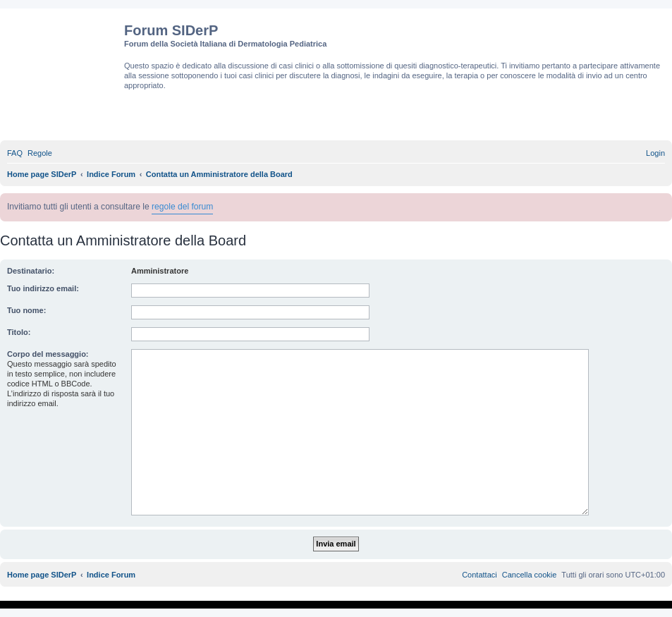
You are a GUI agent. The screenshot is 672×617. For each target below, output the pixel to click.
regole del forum (182, 207)
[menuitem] (15, 153)
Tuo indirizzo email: (43, 288)
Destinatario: (31, 271)
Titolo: (19, 332)
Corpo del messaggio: (48, 354)
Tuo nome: (26, 310)
